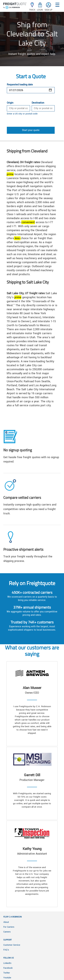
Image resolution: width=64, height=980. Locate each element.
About (6, 922)
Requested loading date (20, 85)
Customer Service (12, 945)
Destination (38, 103)
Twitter (7, 973)
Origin (10, 103)
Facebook (8, 968)
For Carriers (9, 927)
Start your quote (31, 130)
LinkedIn (7, 963)
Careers (7, 932)
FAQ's (6, 950)
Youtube (7, 978)
